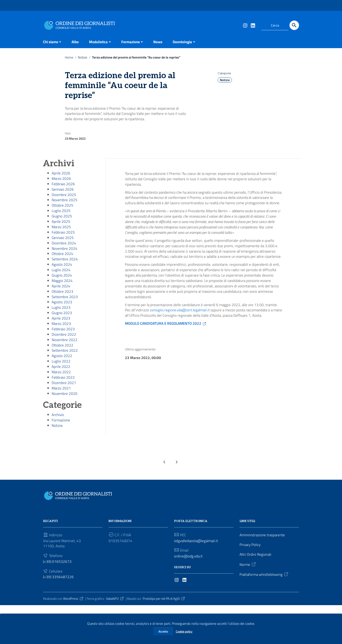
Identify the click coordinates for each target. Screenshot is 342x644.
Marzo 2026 (62, 185)
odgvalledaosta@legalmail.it (197, 577)
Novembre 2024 (65, 263)
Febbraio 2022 (63, 408)
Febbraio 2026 (63, 191)
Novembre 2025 (65, 209)
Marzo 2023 (62, 348)
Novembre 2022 (65, 366)
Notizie (83, 58)
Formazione (135, 42)
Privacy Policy (251, 581)
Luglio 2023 (61, 330)
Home (69, 58)
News (163, 42)
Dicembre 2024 (64, 257)
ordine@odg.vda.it (189, 593)
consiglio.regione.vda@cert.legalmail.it (182, 350)
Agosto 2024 (62, 282)
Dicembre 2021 (64, 414)
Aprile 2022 (61, 396)
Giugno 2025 (62, 227)
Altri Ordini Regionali (256, 591)
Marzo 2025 (62, 239)
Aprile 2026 (61, 179)
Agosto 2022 (62, 384)
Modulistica (101, 42)
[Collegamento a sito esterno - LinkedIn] (253, 25)
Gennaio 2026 (63, 197)
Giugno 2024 (62, 294)
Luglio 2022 (61, 390)
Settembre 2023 (65, 318)
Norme (248, 602)
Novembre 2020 (65, 426)
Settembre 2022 (65, 378)
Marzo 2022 (62, 402)
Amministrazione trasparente (263, 571)
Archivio (58, 449)
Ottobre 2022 (63, 372)
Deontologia (189, 42)
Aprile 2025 (61, 233)
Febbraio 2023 (63, 354)
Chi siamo (51, 42)
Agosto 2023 (62, 324)
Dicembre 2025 (64, 203)
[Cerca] (294, 25)
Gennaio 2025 (63, 251)
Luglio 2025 (61, 221)
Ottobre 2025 (63, 215)
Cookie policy (184, 631)
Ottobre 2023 (63, 312)
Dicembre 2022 (64, 360)
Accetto (163, 631)
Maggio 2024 (62, 300)
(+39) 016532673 (58, 599)
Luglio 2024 (61, 288)
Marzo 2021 (62, 420)
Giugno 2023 (62, 336)
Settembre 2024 (65, 276)
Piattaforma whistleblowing (265, 612)
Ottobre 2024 (63, 270)
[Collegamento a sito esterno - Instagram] (245, 25)
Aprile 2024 (61, 306)
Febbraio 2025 (63, 245)
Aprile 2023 (61, 342)
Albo (77, 42)
